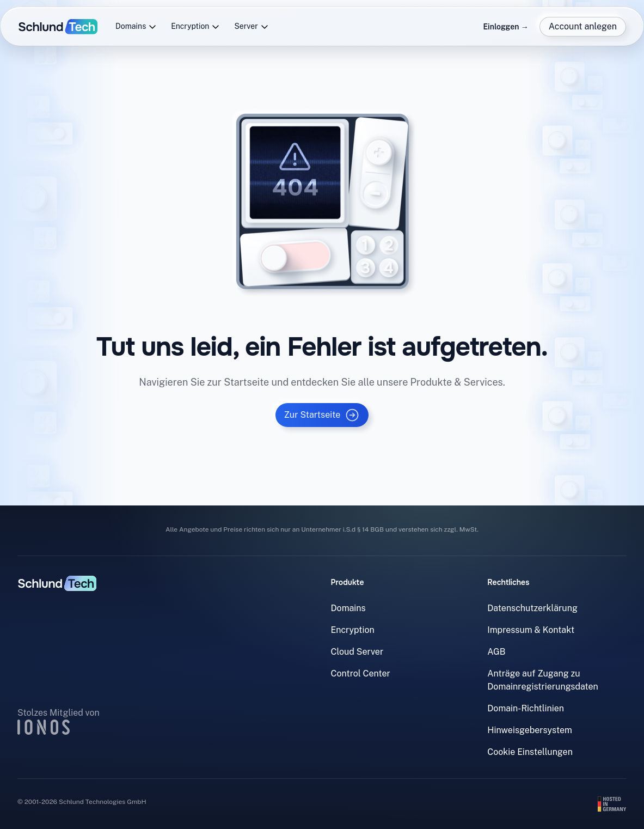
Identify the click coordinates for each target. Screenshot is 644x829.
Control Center (361, 673)
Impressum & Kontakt (531, 630)
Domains (136, 26)
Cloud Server (357, 652)
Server (251, 26)
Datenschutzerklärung (532, 608)
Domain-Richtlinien (526, 708)
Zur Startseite (322, 415)
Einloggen (505, 27)
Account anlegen (583, 26)
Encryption (195, 26)
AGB (496, 652)
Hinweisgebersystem (530, 730)
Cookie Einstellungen (530, 752)
